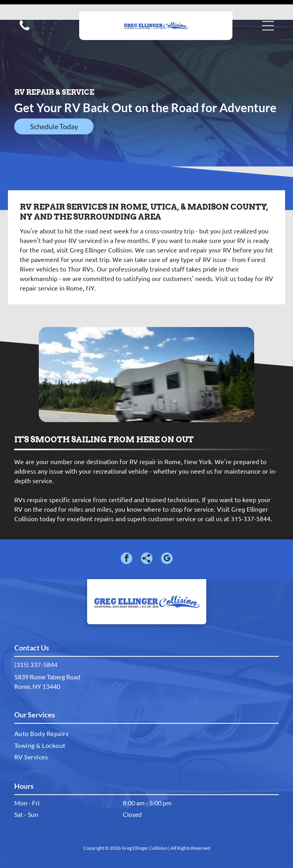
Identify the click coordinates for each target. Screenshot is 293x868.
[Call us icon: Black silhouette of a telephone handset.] (25, 18)
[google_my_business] (167, 539)
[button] (268, 14)
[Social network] (147, 539)
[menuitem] (146, 714)
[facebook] (127, 539)
